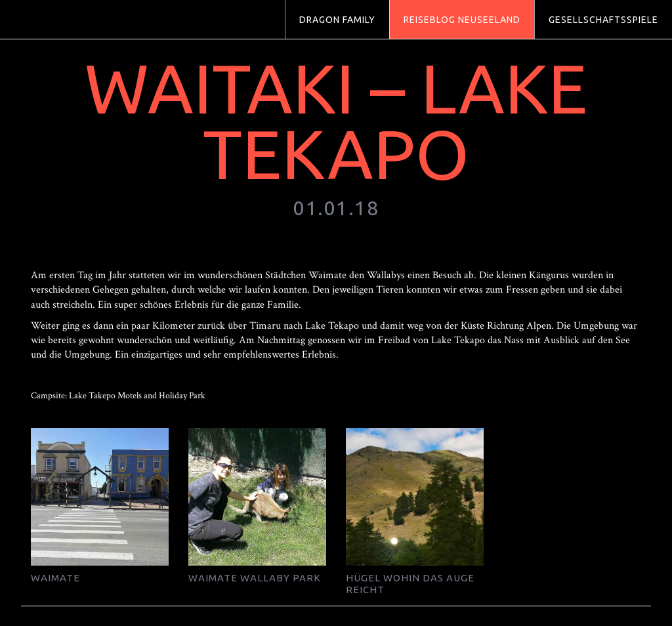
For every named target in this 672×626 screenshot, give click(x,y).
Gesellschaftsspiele (603, 20)
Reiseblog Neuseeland (462, 20)
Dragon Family (337, 20)
